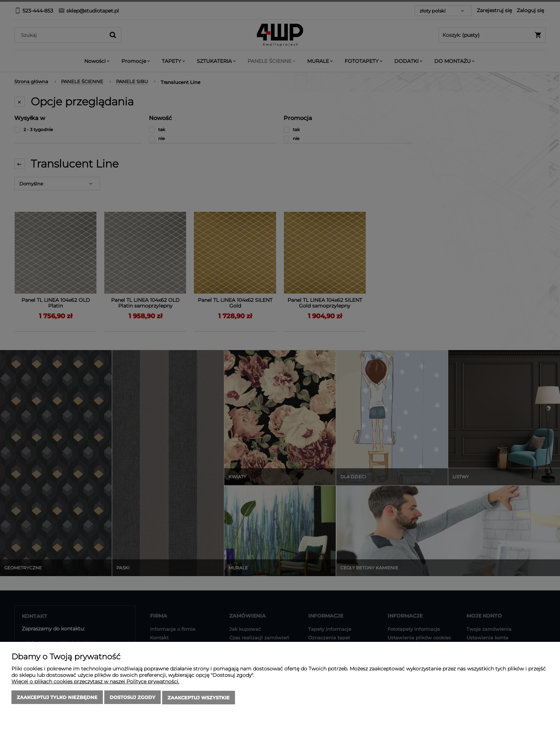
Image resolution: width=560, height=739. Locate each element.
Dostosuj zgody (132, 698)
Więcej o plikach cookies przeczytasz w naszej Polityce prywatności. (95, 682)
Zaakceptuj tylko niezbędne (57, 698)
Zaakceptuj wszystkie (199, 698)
